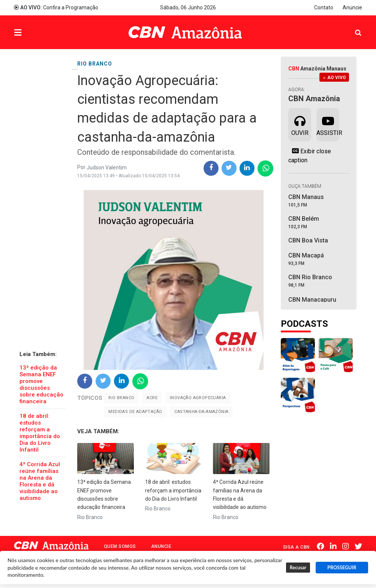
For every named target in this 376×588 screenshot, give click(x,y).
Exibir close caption (310, 156)
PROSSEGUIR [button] (342, 568)
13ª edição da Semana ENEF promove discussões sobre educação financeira (41, 385)
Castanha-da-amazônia (201, 412)
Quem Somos (120, 546)
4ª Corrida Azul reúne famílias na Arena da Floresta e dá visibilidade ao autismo (40, 481)
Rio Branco (121, 398)
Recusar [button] (298, 568)
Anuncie (352, 7)
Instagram (346, 546)
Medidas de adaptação (135, 412)
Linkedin (334, 546)
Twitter (359, 546)
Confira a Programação (56, 7)
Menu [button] (33, 33)
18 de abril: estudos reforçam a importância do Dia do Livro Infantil (40, 433)
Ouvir (300, 124)
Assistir (328, 124)
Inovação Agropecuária (198, 398)
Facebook (321, 546)
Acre (152, 398)
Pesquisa (352, 27)
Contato (324, 7)
